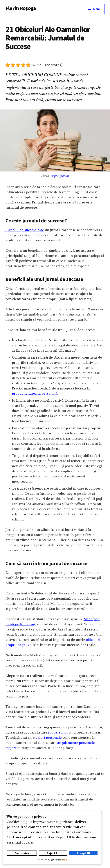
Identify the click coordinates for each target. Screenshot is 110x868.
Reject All (53, 853)
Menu (97, 9)
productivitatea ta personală (35, 394)
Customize (22, 853)
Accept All (83, 853)
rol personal (58, 732)
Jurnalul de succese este (25, 230)
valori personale (49, 738)
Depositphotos (60, 176)
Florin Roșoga (21, 8)
